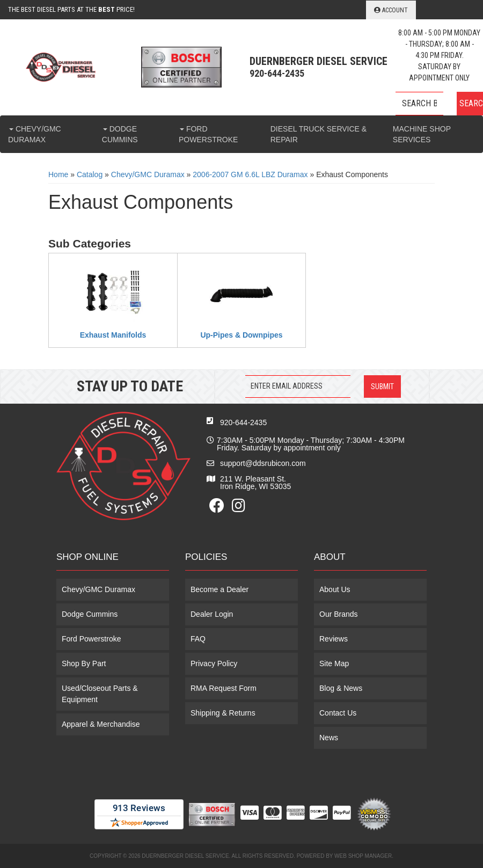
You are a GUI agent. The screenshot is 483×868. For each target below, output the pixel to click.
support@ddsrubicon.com (263, 463)
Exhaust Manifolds (113, 335)
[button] (439, 104)
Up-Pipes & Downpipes (241, 335)
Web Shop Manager (363, 856)
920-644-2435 (243, 422)
